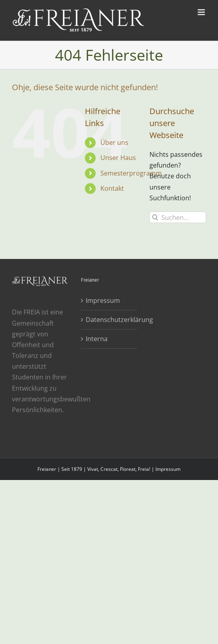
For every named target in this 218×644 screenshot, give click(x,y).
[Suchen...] (178, 217)
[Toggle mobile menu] (202, 12)
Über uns (114, 142)
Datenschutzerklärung (109, 320)
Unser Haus (118, 158)
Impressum (103, 300)
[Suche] (155, 217)
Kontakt (112, 188)
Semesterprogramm (131, 173)
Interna (97, 339)
